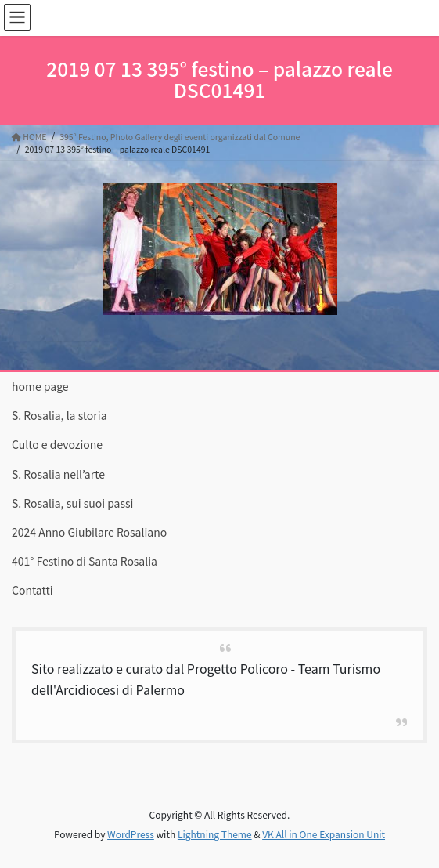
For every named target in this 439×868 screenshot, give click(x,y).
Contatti (32, 590)
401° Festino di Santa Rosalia (85, 561)
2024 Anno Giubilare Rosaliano (89, 532)
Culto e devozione (57, 444)
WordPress (131, 834)
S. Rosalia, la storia (59, 415)
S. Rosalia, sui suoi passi (72, 503)
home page (40, 386)
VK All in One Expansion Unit (324, 834)
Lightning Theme (215, 834)
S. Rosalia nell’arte (58, 474)
